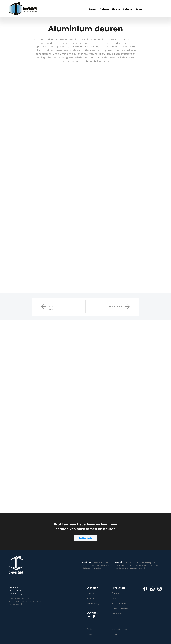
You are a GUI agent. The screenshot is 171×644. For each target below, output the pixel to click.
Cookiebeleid (26, 599)
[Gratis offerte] (85, 538)
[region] (104, 9)
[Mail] (44, 307)
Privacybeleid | (15, 599)
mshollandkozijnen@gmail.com (143, 563)
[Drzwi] (127, 307)
